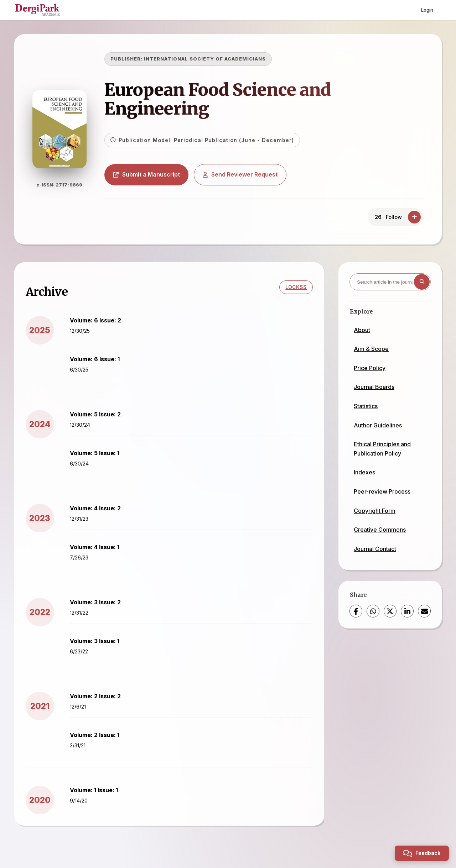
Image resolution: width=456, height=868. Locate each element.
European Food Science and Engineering (227, 99)
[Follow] (414, 217)
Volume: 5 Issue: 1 (98, 456)
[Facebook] (356, 611)
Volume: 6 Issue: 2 (99, 323)
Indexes (364, 472)
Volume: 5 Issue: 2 (99, 417)
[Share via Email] (424, 611)
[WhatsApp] (373, 611)
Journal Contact (375, 549)
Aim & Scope (371, 349)
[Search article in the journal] (390, 282)
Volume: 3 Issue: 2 (99, 605)
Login (426, 10)
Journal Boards (374, 387)
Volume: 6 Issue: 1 (98, 362)
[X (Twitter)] (390, 611)
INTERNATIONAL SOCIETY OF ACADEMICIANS (215, 59)
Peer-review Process (382, 491)
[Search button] (422, 282)
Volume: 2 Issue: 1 (98, 738)
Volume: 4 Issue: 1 (98, 550)
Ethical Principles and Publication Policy (382, 449)
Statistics (366, 406)
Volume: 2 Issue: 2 (99, 699)
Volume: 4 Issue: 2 (99, 511)
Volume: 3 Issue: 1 (98, 644)
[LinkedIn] (407, 611)
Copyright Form (375, 511)
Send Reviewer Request (250, 174)
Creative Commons (380, 530)
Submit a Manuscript (156, 174)
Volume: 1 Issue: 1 (97, 793)
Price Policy (370, 368)
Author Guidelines (378, 425)
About (362, 330)
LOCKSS (293, 291)
